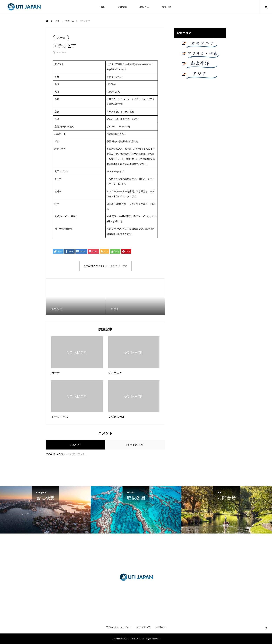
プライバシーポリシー (118, 627)
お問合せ (166, 7)
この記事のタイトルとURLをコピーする (105, 266)
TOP (103, 7)
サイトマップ (143, 627)
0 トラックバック (135, 445)
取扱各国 (144, 7)
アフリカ (61, 38)
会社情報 (122, 7)
